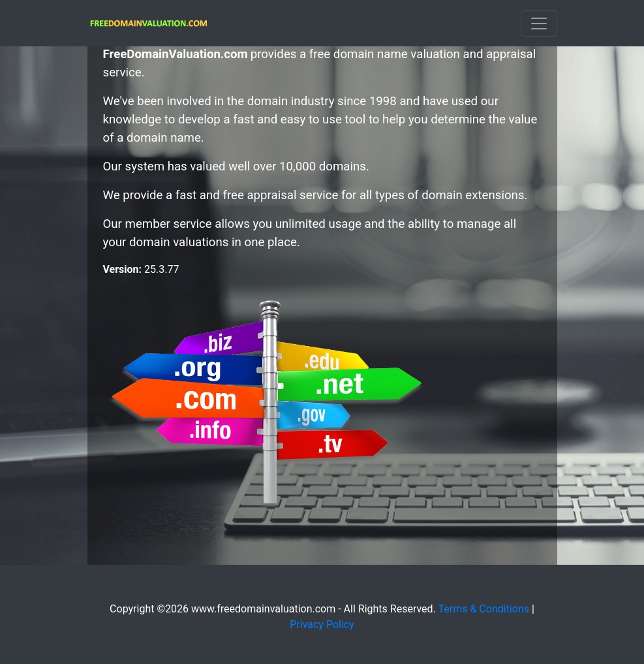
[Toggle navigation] (539, 24)
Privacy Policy (322, 624)
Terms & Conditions (484, 609)
